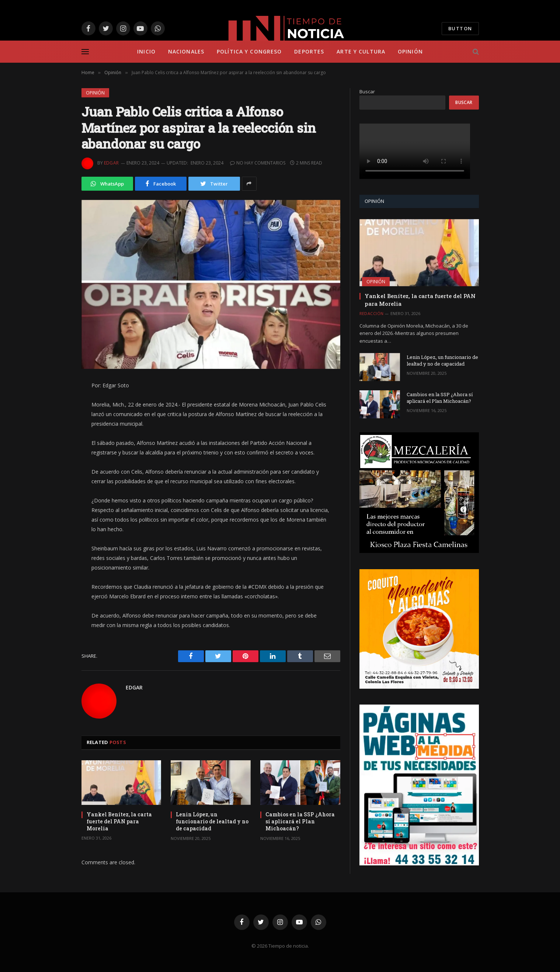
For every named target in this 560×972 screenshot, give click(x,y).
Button (460, 28)
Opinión (410, 51)
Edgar (112, 163)
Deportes (309, 51)
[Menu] (85, 52)
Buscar (367, 91)
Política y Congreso (249, 51)
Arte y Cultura (361, 51)
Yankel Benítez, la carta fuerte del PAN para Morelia (119, 821)
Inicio (146, 51)
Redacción (372, 313)
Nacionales (186, 51)
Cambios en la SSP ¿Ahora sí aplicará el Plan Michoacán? (300, 821)
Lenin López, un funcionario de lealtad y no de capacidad (212, 821)
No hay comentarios (258, 163)
